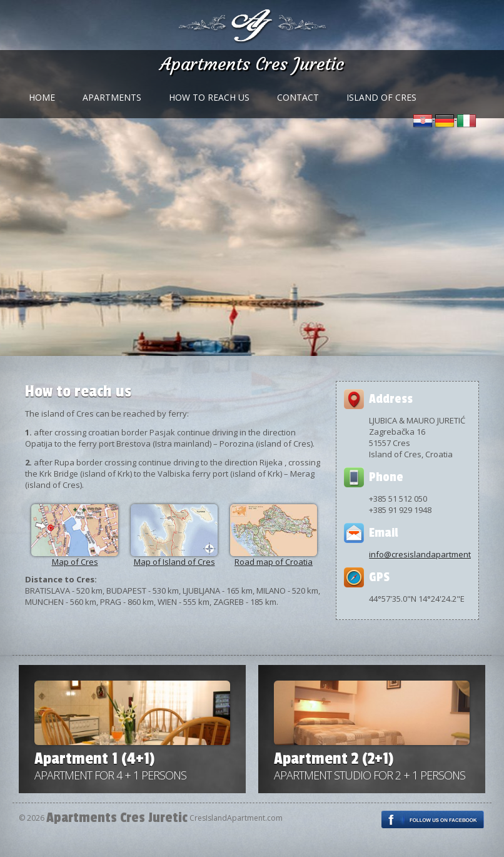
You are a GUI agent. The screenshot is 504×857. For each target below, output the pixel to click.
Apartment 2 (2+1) (334, 759)
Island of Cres (381, 97)
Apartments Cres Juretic (252, 64)
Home (42, 97)
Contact (298, 97)
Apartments (112, 97)
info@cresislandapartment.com (429, 554)
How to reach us (209, 97)
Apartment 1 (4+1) (94, 759)
